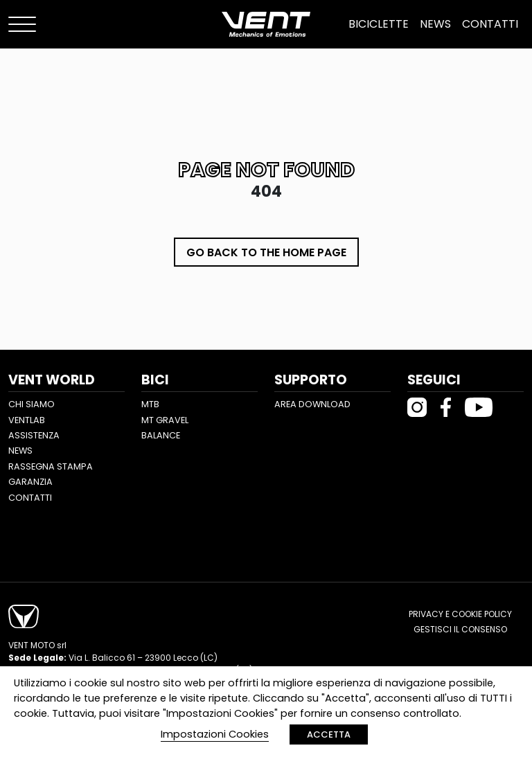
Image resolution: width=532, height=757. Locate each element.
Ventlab (27, 420)
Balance (161, 435)
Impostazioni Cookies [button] (215, 734)
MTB (150, 404)
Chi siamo (32, 404)
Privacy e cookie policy (460, 614)
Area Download (312, 404)
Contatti (490, 24)
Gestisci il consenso (460, 629)
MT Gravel (165, 420)
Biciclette (379, 24)
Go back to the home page (266, 252)
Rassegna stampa (51, 466)
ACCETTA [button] (329, 734)
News (435, 24)
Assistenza (34, 435)
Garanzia (30, 482)
